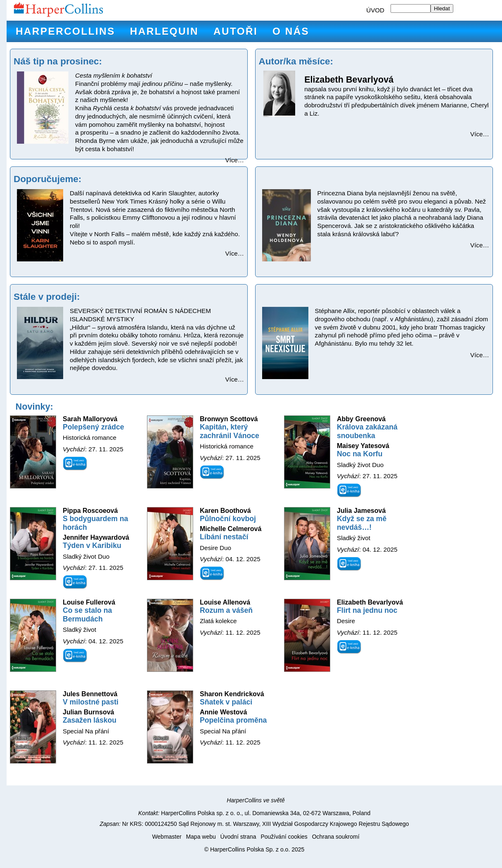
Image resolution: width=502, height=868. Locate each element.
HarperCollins (65, 31)
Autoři (236, 31)
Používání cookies (284, 837)
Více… (234, 160)
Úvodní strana (238, 837)
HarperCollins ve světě (256, 800)
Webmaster (167, 837)
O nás (291, 31)
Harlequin (164, 31)
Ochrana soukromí (336, 837)
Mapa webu (201, 837)
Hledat (442, 8)
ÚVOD (375, 10)
